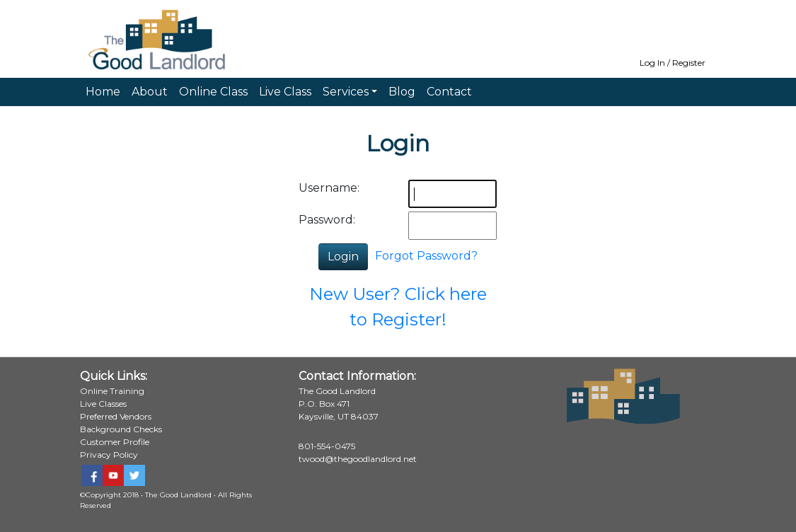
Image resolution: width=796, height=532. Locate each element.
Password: (327, 220)
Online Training (112, 391)
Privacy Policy (109, 455)
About (150, 92)
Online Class (213, 92)
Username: (329, 188)
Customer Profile (115, 442)
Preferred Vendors (116, 416)
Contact (449, 92)
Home (103, 92)
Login (343, 256)
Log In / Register (673, 63)
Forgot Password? (426, 256)
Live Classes (103, 404)
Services (346, 92)
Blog (402, 92)
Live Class (285, 92)
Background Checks (121, 429)
